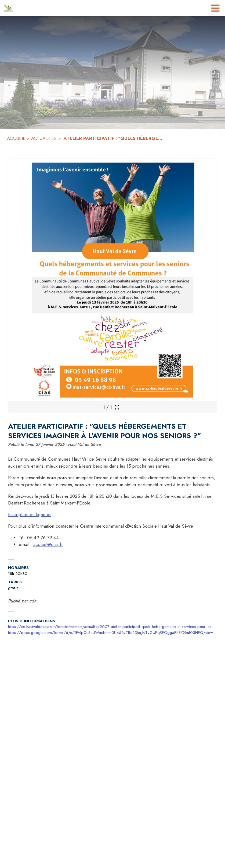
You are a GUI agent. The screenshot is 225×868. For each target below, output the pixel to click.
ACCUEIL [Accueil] (16, 138)
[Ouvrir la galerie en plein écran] (117, 407)
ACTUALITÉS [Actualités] (44, 138)
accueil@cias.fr (48, 544)
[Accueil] (8, 8)
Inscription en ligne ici (30, 514)
